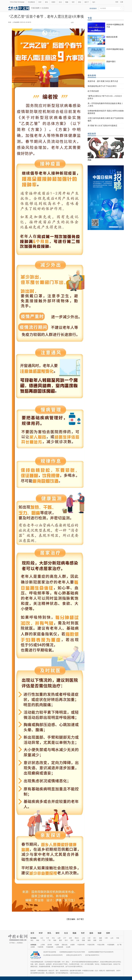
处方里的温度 (93, 91)
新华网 (50, 945)
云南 (78, 940)
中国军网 (40, 947)
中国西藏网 (111, 945)
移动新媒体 (93, 8)
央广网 (119, 945)
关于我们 (12, 943)
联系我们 (20, 943)
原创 (80, 2)
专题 (90, 18)
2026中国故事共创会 (115, 49)
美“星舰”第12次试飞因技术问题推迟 (102, 126)
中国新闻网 (50, 947)
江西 (106, 938)
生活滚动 (45, 8)
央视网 (72, 945)
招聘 (108, 933)
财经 (58, 933)
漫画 (91, 933)
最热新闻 (92, 76)
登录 (117, 2)
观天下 (87, 2)
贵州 (72, 940)
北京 (42, 938)
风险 (89, 160)
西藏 (83, 940)
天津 (48, 938)
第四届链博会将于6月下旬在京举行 (102, 86)
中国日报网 (35, 8)
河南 (118, 938)
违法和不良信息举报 (50, 952)
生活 (60, 2)
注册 (122, 2)
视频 (67, 2)
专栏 (73, 2)
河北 (53, 938)
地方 (94, 2)
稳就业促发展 (112, 37)
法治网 (68, 947)
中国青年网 (81, 945)
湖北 (32, 940)
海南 (55, 940)
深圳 (101, 940)
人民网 (43, 945)
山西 (59, 938)
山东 (112, 938)
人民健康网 (16, 22)
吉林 (70, 938)
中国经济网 (91, 945)
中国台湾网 (101, 945)
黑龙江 (77, 938)
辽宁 (65, 938)
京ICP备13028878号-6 (92, 955)
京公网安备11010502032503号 (53, 955)
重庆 (61, 940)
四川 (66, 940)
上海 (83, 938)
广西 (49, 940)
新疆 (95, 940)
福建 (100, 938)
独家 (100, 933)
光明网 (33, 947)
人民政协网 (60, 947)
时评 (40, 2)
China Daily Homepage (17, 2)
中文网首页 (31, 2)
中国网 (57, 945)
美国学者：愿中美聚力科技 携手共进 (103, 81)
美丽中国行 (111, 62)
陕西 (89, 940)
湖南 (38, 940)
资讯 (46, 2)
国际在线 (65, 945)
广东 (43, 940)
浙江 (95, 938)
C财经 (53, 2)
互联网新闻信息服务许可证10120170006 (72, 952)
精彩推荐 (92, 134)
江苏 (89, 938)
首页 (32, 933)
